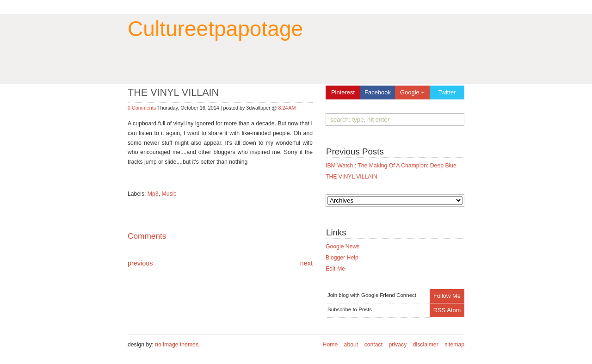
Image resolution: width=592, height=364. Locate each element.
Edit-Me (335, 269)
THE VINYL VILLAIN (351, 177)
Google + (412, 92)
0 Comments (142, 108)
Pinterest (343, 92)
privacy (398, 345)
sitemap (454, 345)
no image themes (177, 345)
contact (373, 345)
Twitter (447, 92)
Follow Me (447, 296)
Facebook (378, 92)
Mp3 (153, 194)
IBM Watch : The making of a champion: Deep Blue (391, 166)
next (306, 263)
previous (140, 263)
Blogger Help (342, 258)
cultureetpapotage (215, 29)
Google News (342, 247)
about (351, 345)
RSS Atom (447, 310)
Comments (147, 236)
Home (330, 345)
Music (169, 194)
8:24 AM (287, 108)
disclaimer (426, 345)
